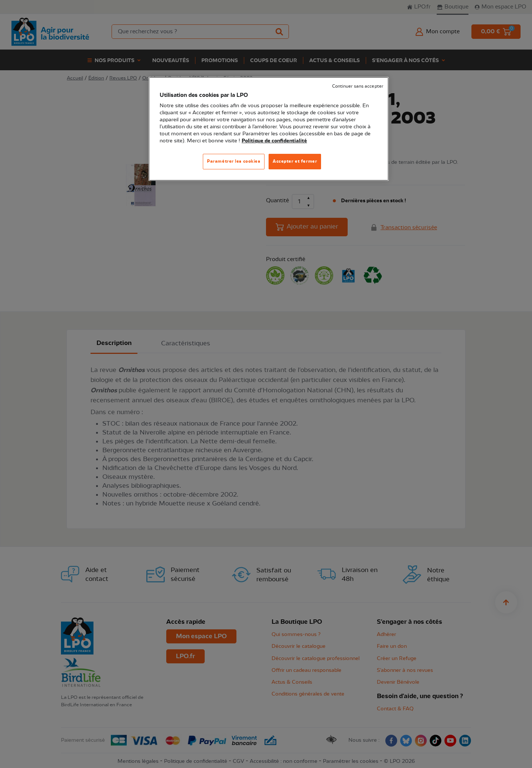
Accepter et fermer (295, 161)
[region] (269, 129)
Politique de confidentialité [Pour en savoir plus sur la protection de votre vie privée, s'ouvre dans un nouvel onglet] (274, 141)
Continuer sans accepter (358, 86)
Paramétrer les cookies (234, 161)
